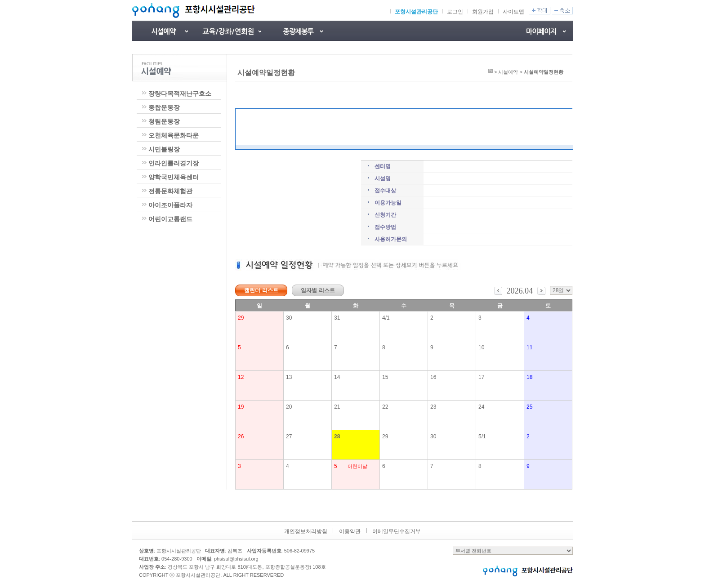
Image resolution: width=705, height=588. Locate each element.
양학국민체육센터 (174, 177)
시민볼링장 (164, 149)
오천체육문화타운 (174, 135)
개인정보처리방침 (306, 531)
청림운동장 (164, 121)
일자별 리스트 (318, 290)
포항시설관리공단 (416, 12)
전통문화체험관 (170, 191)
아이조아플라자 (170, 205)
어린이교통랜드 (170, 219)
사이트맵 (513, 12)
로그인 (455, 12)
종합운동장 (164, 107)
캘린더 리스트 (261, 290)
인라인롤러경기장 (174, 163)
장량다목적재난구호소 (180, 94)
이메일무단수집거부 (397, 531)
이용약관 (350, 531)
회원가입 (483, 12)
